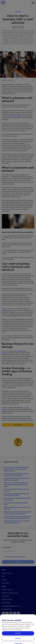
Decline (18, 642)
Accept (18, 637)
